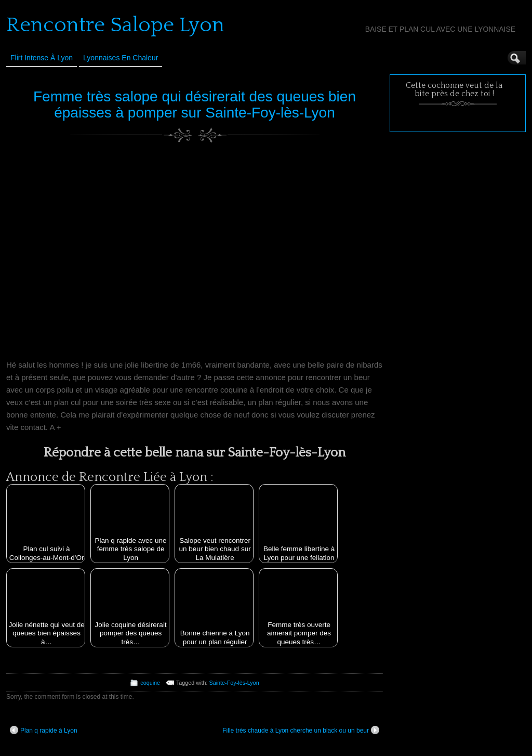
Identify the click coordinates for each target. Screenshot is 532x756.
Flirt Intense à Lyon (42, 58)
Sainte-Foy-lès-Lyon (234, 683)
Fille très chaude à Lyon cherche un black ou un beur (301, 730)
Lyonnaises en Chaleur (121, 58)
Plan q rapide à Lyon (44, 730)
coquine (150, 683)
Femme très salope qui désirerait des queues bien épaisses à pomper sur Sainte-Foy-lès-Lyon (195, 105)
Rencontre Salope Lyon (115, 25)
